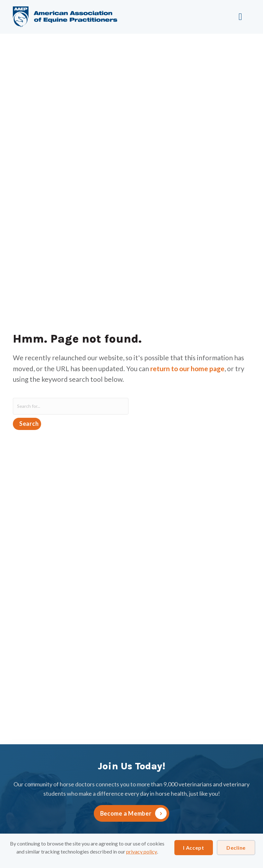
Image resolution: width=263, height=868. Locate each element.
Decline (236, 848)
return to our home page (187, 368)
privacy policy (142, 851)
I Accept (194, 848)
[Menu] (242, 17)
